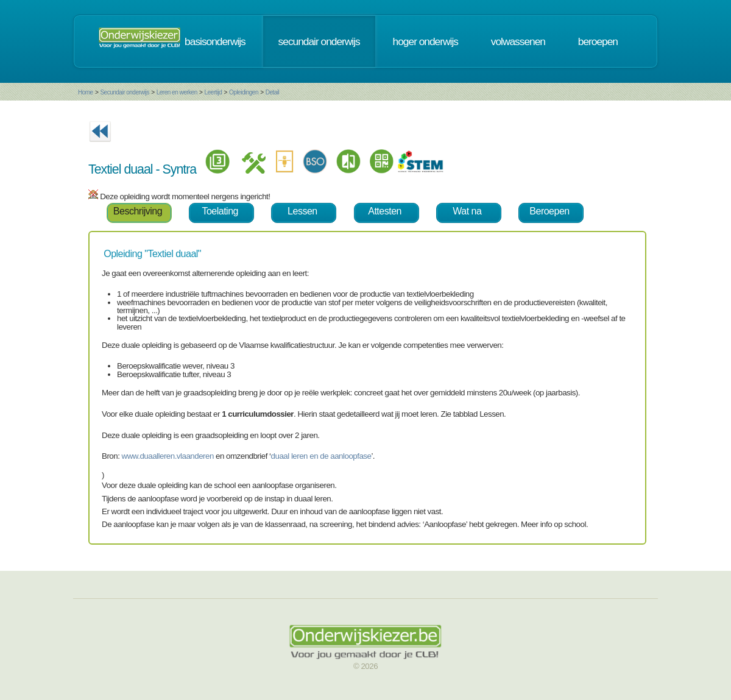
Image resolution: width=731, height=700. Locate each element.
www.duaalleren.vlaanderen (168, 456)
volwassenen (518, 41)
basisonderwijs (215, 41)
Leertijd (214, 92)
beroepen (598, 41)
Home (86, 92)
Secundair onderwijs (125, 92)
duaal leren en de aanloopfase (321, 456)
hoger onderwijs (426, 41)
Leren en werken (177, 92)
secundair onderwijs (319, 41)
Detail (273, 92)
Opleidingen (244, 92)
